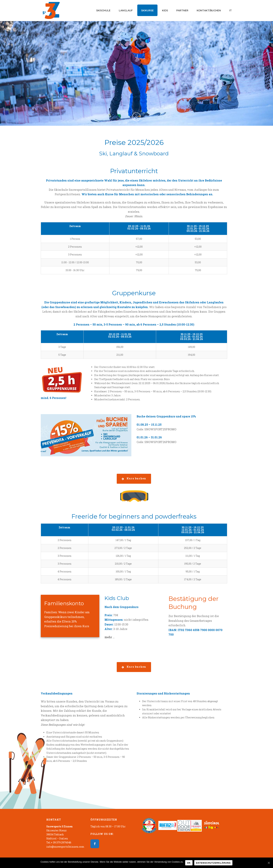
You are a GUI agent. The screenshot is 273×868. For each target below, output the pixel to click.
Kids (165, 10)
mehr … (110, 637)
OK (189, 863)
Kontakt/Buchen (209, 10)
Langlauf (126, 10)
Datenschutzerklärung (213, 863)
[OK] (269, 863)
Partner (182, 10)
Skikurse (147, 10)
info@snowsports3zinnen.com (65, 847)
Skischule (103, 10)
